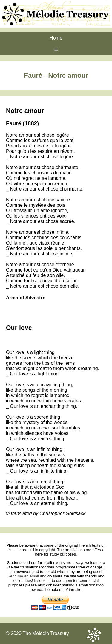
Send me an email (23, 576)
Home (56, 38)
